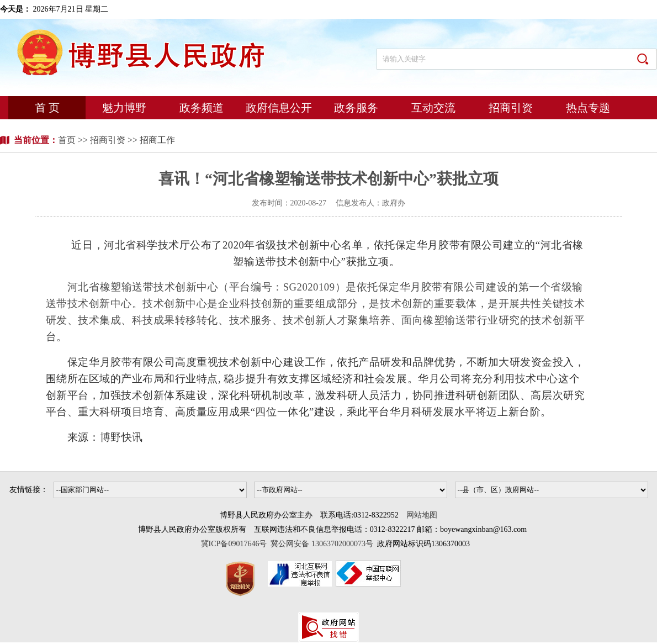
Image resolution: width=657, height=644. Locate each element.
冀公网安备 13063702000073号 (322, 544)
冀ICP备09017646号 (236, 544)
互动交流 (433, 108)
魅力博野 (124, 108)
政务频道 (202, 108)
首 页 (47, 108)
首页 (68, 140)
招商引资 (511, 108)
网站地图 (422, 515)
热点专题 (588, 108)
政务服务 (356, 108)
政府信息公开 (279, 108)
